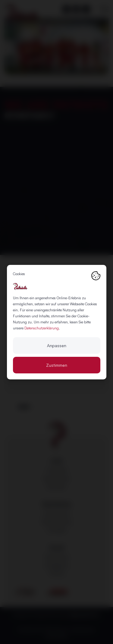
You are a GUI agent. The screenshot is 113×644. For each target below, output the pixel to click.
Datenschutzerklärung (42, 328)
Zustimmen (57, 365)
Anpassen (57, 346)
